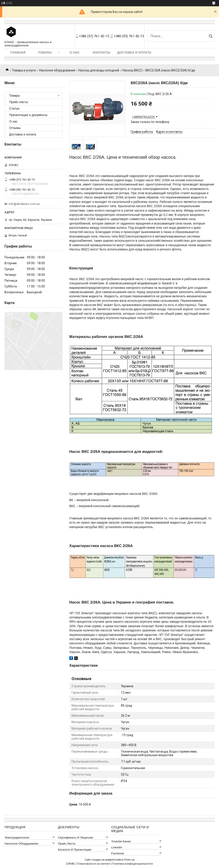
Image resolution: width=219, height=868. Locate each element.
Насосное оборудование (57, 70)
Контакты (101, 52)
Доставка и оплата (134, 52)
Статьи (14, 108)
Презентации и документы (28, 115)
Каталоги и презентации (75, 850)
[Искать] (211, 36)
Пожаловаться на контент (94, 864)
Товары (45, 52)
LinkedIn (117, 847)
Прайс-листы (19, 102)
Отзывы (15, 128)
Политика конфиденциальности (133, 864)
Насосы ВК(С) (132, 70)
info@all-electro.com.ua (24, 204)
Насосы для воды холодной (99, 70)
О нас (75, 52)
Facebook (118, 853)
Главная (18, 52)
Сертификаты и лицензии (76, 838)
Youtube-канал (121, 841)
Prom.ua (129, 860)
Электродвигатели (17, 838)
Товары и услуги (24, 70)
